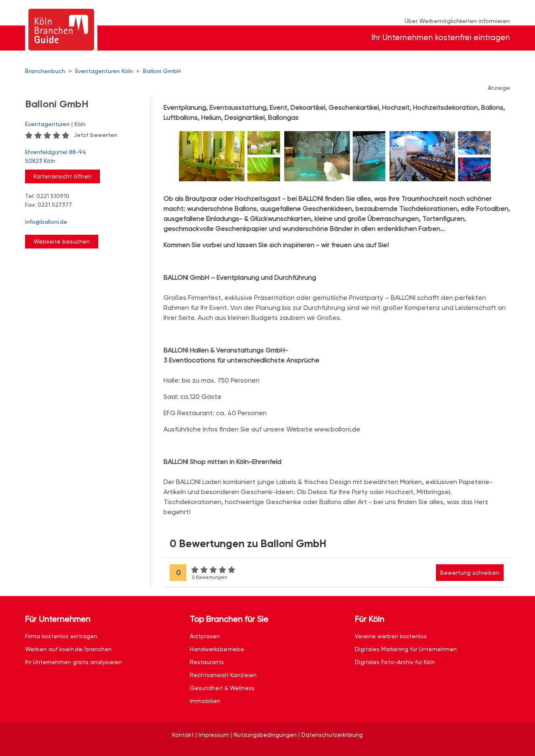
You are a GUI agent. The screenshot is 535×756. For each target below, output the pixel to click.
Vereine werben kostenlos (391, 636)
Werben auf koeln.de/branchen (68, 649)
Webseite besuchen (62, 241)
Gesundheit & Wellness (222, 688)
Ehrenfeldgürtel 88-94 (84, 157)
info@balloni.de (46, 222)
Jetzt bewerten (96, 135)
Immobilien (205, 701)
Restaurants (207, 662)
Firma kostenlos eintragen (61, 636)
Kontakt (183, 735)
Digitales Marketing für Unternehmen (406, 649)
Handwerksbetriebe (217, 649)
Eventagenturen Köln (104, 71)
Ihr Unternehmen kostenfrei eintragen (441, 37)
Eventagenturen (47, 124)
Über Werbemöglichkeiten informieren (457, 21)
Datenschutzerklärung (332, 735)
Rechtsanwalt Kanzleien (223, 675)
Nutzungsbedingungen (265, 735)
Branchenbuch (45, 71)
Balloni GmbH (162, 71)
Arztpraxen (205, 636)
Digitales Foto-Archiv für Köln (395, 662)
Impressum (214, 735)
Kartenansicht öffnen (62, 176)
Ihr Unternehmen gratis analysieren (74, 662)
